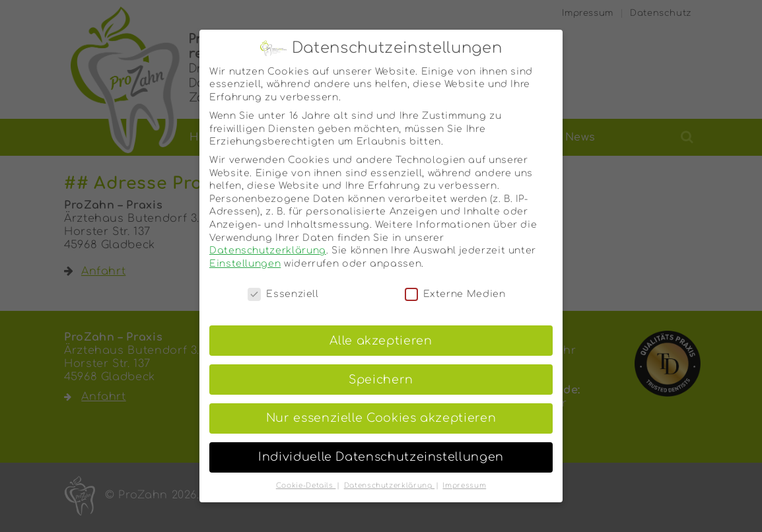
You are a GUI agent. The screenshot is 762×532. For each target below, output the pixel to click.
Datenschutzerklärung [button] (389, 474)
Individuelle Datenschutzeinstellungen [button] (381, 446)
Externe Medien (455, 282)
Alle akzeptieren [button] (381, 329)
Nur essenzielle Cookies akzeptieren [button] (381, 407)
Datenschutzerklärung (268, 239)
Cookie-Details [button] (306, 474)
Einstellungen (245, 252)
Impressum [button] (464, 474)
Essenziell (283, 282)
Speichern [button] (381, 368)
